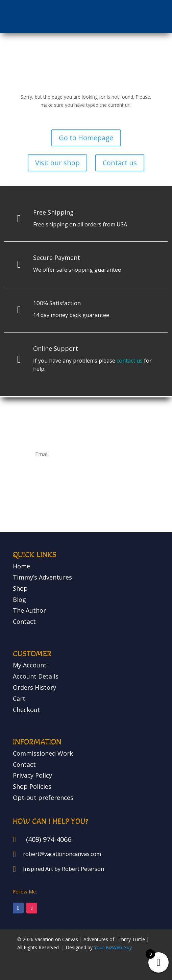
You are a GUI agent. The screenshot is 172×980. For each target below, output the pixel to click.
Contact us (120, 163)
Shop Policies (32, 786)
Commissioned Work (43, 753)
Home (21, 566)
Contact (24, 621)
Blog (19, 599)
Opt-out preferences (43, 798)
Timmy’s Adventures (42, 577)
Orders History (34, 687)
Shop (20, 588)
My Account (30, 665)
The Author (29, 610)
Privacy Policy (32, 775)
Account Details (36, 676)
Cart (19, 699)
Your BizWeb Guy (113, 947)
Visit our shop (57, 163)
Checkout (27, 710)
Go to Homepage (86, 138)
